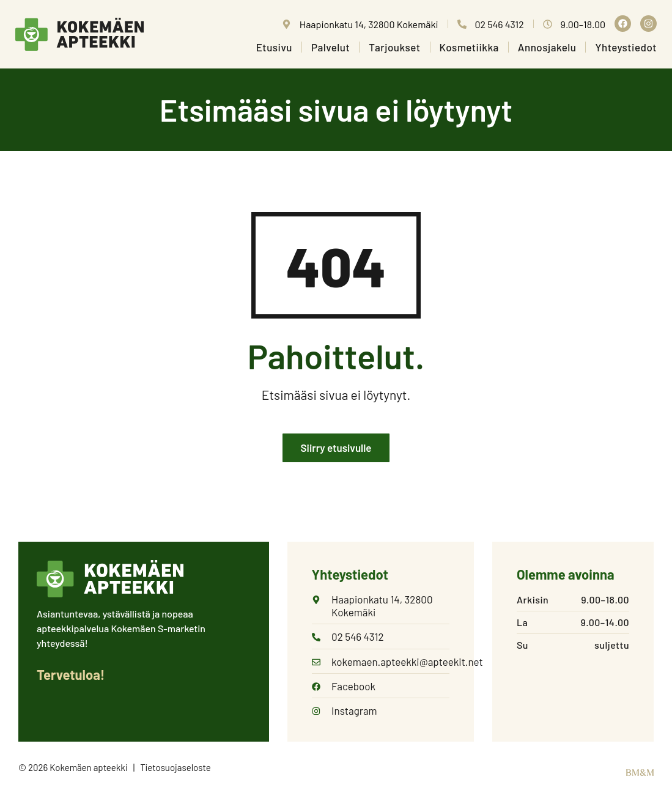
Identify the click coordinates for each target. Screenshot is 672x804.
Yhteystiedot (626, 47)
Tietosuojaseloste (175, 769)
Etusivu (274, 47)
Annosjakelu (547, 47)
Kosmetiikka (469, 47)
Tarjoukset (394, 47)
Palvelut (330, 47)
